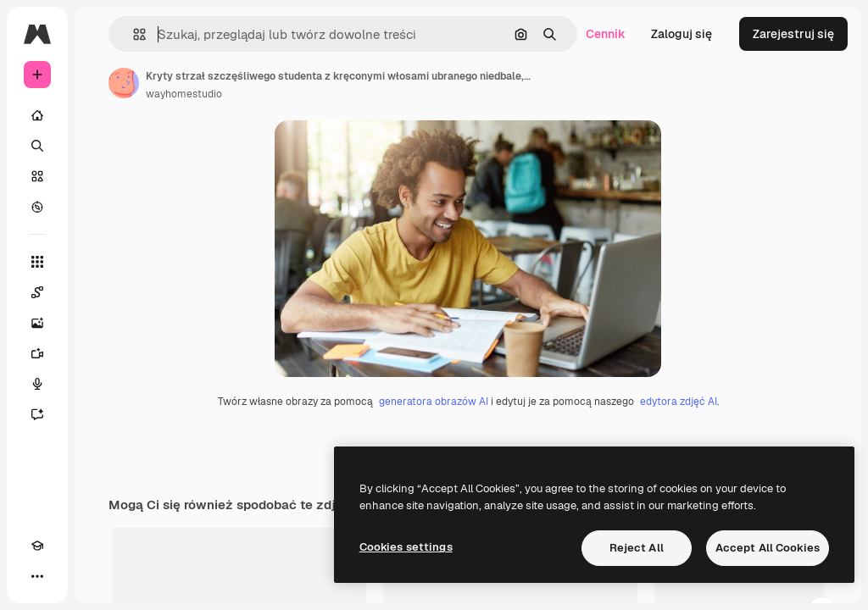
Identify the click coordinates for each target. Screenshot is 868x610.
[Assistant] (37, 414)
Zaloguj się (682, 34)
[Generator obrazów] (37, 323)
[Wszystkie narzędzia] (37, 262)
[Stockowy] (37, 176)
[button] (133, 34)
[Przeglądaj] (37, 207)
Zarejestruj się (793, 34)
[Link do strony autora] (124, 83)
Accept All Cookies (768, 548)
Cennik (606, 34)
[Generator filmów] (37, 353)
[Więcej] (37, 576)
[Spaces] (37, 292)
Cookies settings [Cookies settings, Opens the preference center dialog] (406, 547)
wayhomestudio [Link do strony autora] (184, 94)
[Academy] (37, 546)
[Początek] (37, 115)
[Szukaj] (37, 146)
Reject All (637, 548)
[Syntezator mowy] (37, 384)
